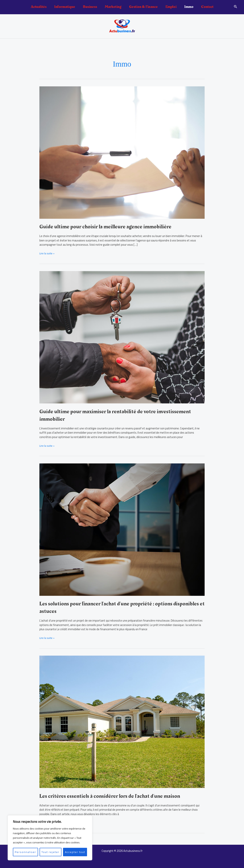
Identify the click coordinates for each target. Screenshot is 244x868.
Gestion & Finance (143, 7)
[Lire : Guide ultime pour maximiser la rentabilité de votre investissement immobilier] (122, 337)
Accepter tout (75, 852)
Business (90, 7)
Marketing (113, 7)
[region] (50, 838)
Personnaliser (25, 852)
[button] (236, 7)
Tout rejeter (50, 852)
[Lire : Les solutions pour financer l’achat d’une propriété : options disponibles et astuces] (122, 529)
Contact (207, 7)
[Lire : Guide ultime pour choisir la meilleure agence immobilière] (122, 152)
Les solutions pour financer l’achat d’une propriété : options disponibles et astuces (109, 607)
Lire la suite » (47, 253)
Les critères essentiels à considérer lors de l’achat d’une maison (112, 796)
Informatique (65, 7)
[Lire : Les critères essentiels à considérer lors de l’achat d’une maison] (122, 722)
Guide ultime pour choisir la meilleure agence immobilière (108, 227)
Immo (189, 7)
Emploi (171, 7)
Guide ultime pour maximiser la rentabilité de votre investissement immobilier (118, 415)
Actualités (39, 7)
